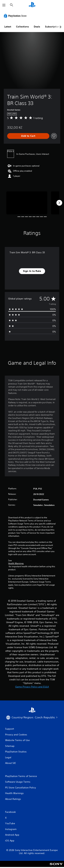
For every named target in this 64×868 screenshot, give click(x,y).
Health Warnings (16, 563)
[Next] (59, 203)
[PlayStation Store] (16, 16)
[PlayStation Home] (32, 5)
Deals (37, 27)
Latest (8, 27)
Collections (22, 27)
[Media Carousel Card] (27, 203)
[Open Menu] (4, 5)
